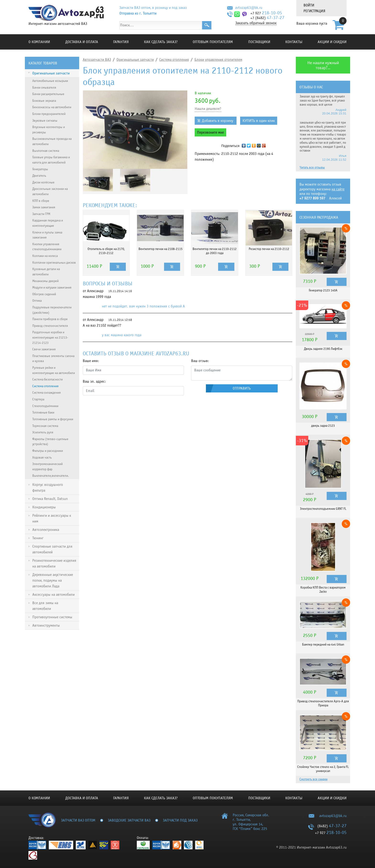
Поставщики (259, 42)
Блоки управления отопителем (218, 60)
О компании (39, 42)
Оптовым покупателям (213, 42)
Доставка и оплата (82, 42)
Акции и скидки (332, 42)
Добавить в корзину (218, 121)
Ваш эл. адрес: (94, 381)
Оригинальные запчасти (135, 60)
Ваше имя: (91, 361)
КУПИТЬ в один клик (259, 121)
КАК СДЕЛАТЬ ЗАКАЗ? (161, 42)
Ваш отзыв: (200, 361)
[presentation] (119, 408)
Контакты (294, 42)
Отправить (242, 388)
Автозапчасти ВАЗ (97, 60)
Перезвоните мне (210, 132)
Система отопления (174, 60)
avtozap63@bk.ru (249, 8)
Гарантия (121, 42)
